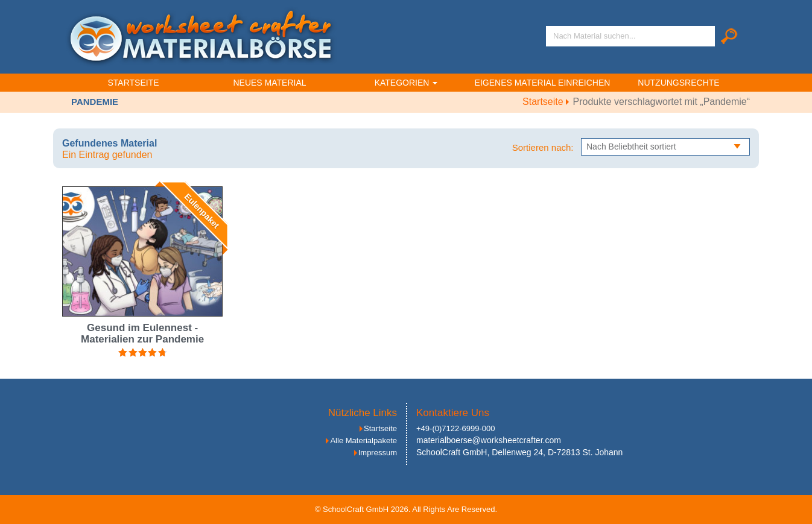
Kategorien (406, 83)
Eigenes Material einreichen (543, 83)
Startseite (133, 83)
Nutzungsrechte (678, 83)
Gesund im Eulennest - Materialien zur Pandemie (142, 333)
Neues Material (269, 83)
